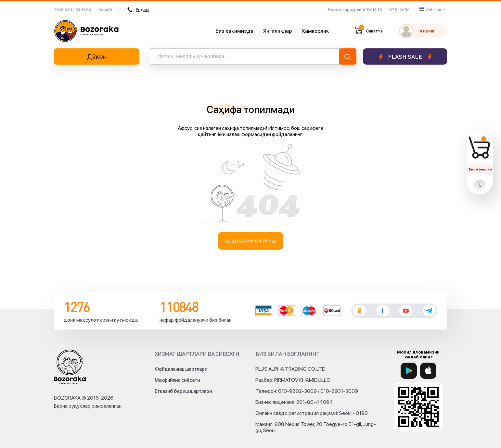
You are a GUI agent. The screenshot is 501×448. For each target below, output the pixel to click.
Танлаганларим (480, 169)
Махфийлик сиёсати (177, 380)
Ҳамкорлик (315, 31)
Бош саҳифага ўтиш (251, 241)
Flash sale (405, 57)
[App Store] (428, 371)
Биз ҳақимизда (234, 31)
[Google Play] (409, 371)
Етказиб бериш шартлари (183, 391)
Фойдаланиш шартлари (181, 369)
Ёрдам (138, 10)
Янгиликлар (277, 31)
